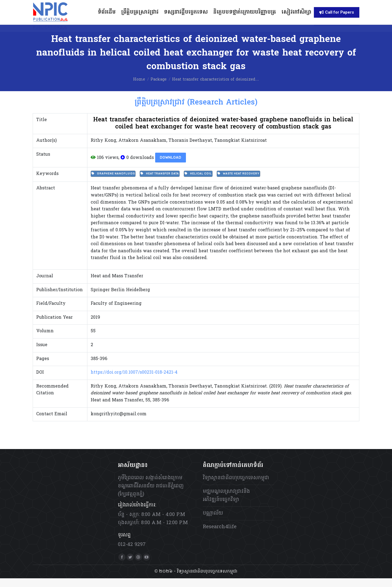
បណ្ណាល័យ (213, 522)
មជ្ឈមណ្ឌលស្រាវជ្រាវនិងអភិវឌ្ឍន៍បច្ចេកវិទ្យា (226, 504)
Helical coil (198, 182)
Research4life (220, 536)
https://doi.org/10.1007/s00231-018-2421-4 (134, 381)
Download (171, 166)
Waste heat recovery (238, 182)
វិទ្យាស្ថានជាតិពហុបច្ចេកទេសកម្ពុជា (236, 487)
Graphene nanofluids (113, 182)
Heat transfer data (160, 182)
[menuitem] (271, 4)
